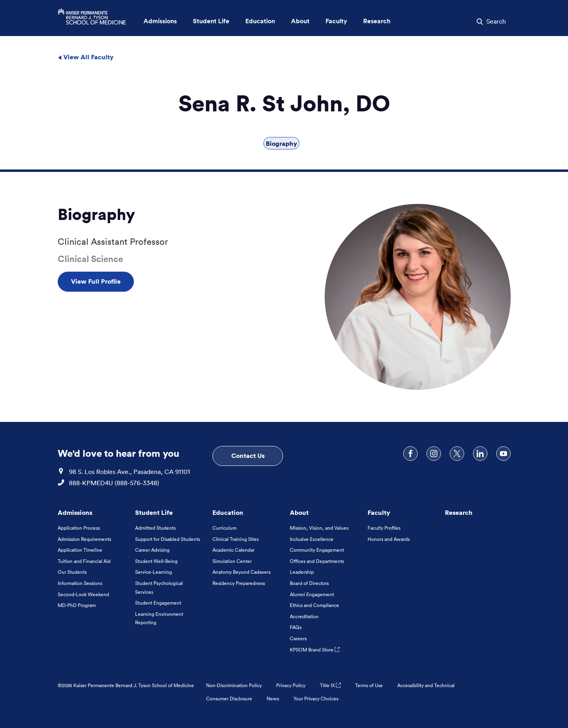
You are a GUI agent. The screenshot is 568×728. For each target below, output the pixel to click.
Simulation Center (232, 561)
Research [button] (377, 21)
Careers (298, 638)
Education (228, 512)
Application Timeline (80, 550)
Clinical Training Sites (235, 539)
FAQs (296, 627)
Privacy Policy (291, 685)
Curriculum (224, 528)
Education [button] (260, 21)
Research (459, 512)
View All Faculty (86, 57)
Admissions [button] (160, 21)
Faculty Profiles (384, 528)
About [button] (300, 21)
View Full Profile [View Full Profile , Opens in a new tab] (96, 281)
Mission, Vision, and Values (319, 528)
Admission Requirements (84, 539)
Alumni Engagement (312, 594)
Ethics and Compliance (314, 605)
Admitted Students (155, 528)
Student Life (154, 512)
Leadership (302, 572)
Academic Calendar (233, 550)
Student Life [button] (211, 21)
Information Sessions (80, 583)
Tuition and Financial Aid (84, 561)
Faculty (379, 512)
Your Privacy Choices (316, 699)
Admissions (75, 512)
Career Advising (152, 550)
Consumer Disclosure (229, 699)
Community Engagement (317, 550)
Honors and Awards (389, 539)
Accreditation (304, 616)
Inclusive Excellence (312, 539)
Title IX (330, 685)
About (299, 512)
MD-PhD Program (77, 605)
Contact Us (248, 456)
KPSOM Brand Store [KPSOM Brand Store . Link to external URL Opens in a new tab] (315, 650)
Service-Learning (154, 572)
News (273, 699)
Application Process (79, 528)
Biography (281, 143)
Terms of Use (369, 685)
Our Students (72, 572)
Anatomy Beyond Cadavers (242, 572)
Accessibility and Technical (426, 685)
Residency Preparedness (239, 583)
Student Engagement (158, 603)
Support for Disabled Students (168, 539)
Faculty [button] (336, 21)
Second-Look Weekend (83, 594)
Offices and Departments (317, 561)
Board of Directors (309, 583)
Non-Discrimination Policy (234, 685)
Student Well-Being (156, 561)
